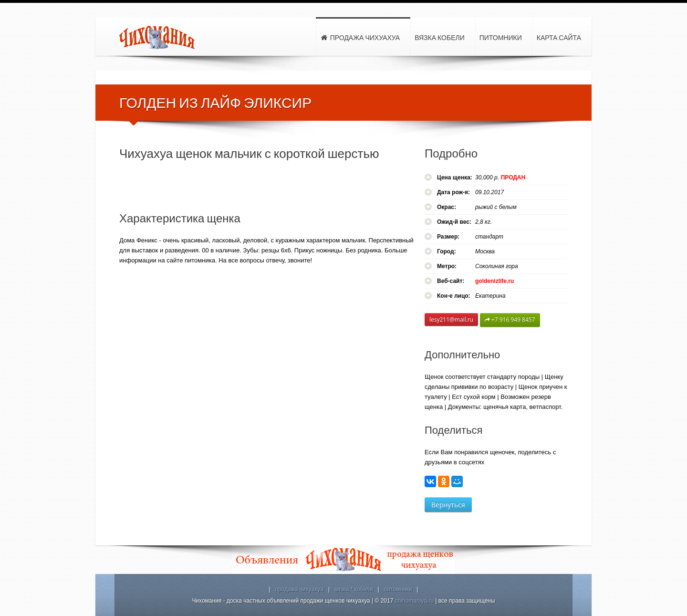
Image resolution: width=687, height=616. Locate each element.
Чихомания (157, 37)
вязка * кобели (354, 589)
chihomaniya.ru (414, 601)
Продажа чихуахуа (360, 38)
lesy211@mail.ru (451, 319)
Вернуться (448, 505)
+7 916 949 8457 (510, 320)
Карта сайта (559, 37)
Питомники (501, 37)
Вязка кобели (440, 37)
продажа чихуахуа (299, 589)
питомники (398, 589)
